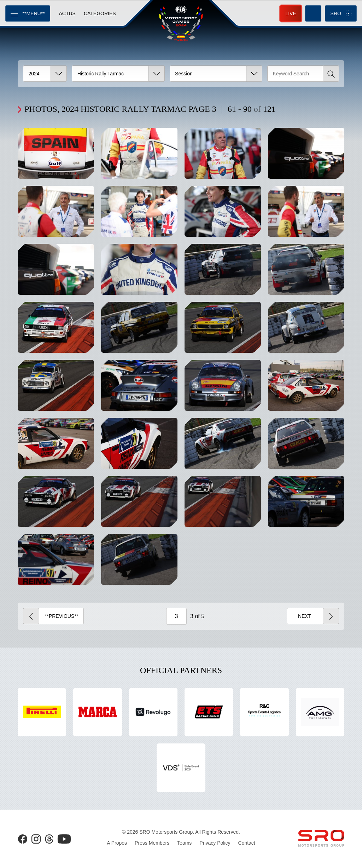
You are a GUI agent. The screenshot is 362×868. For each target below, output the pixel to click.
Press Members (152, 843)
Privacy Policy (215, 843)
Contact (246, 843)
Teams (184, 843)
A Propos (117, 843)
